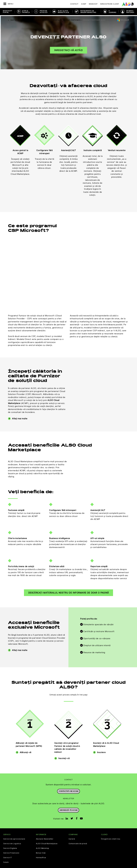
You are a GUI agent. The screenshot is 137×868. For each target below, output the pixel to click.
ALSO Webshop (43, 847)
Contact (74, 4)
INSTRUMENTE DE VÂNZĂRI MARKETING (88, 12)
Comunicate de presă (78, 843)
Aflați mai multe (20, 418)
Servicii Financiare (11, 852)
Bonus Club (41, 852)
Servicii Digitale (10, 847)
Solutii (6, 861)
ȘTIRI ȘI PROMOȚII (26, 12)
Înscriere (101, 752)
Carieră (72, 838)
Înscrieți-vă (64, 758)
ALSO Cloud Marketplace (63, 12)
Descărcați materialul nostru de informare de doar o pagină (69, 592)
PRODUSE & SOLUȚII (44, 12)
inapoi (13, 19)
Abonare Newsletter (45, 838)
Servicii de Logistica (12, 843)
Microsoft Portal (8, 12)
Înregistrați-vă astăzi (68, 49)
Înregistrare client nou (111, 838)
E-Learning (113, 12)
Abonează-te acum (68, 809)
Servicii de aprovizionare (14, 838)
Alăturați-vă (25, 752)
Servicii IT (8, 857)
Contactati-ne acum (68, 790)
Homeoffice (41, 857)
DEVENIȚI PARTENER (130, 12)
